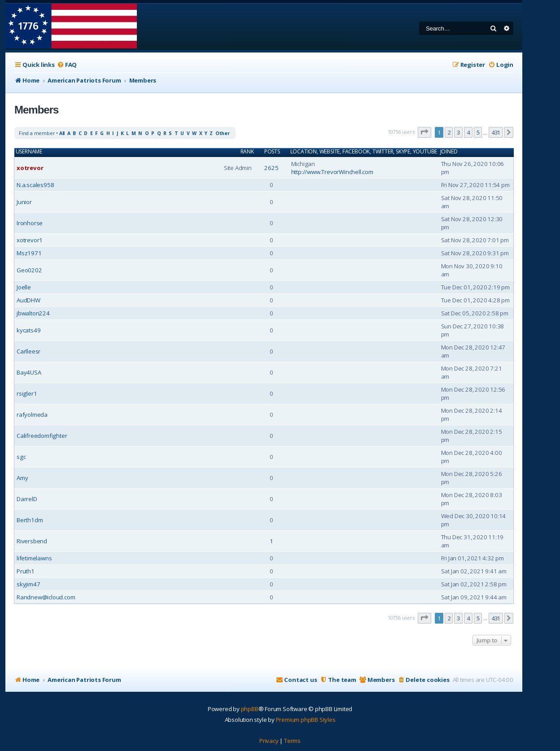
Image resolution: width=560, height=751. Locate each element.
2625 (271, 168)
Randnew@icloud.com (46, 597)
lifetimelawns (34, 558)
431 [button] (496, 132)
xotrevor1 (30, 240)
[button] (424, 132)
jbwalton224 (33, 313)
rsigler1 (27, 393)
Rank (247, 152)
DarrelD (27, 499)
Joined (449, 152)
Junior (24, 202)
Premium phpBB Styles (306, 720)
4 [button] (468, 132)
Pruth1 (26, 571)
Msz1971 (29, 253)
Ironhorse (30, 223)
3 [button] (458, 132)
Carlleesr (28, 351)
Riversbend (32, 541)
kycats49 (28, 330)
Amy (22, 478)
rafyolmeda (32, 415)
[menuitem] (67, 65)
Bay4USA (29, 372)
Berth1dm (30, 520)
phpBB (250, 709)
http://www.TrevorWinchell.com (332, 172)
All (62, 133)
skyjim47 (28, 584)
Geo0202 (29, 270)
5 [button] (478, 132)
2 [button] (449, 132)
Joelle (24, 287)
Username (29, 152)
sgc (21, 457)
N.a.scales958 (35, 185)
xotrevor (30, 168)
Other (223, 133)
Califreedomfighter (42, 436)
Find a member (37, 133)
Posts (272, 152)
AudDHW (28, 300)
